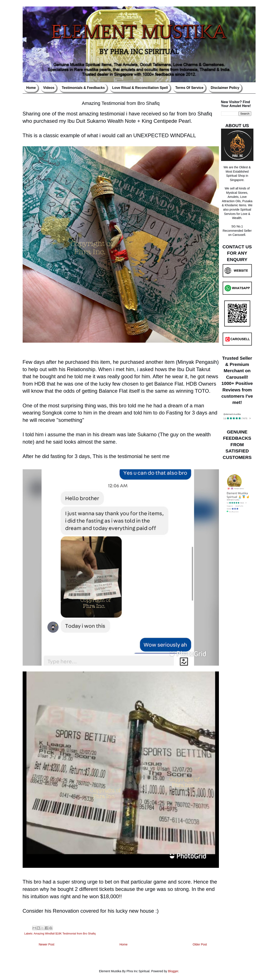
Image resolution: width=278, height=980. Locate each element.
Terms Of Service (189, 88)
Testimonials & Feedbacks (83, 88)
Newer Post (47, 944)
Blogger (173, 971)
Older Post (200, 944)
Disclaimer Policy (225, 88)
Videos (49, 88)
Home (31, 88)
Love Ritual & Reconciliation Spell (140, 88)
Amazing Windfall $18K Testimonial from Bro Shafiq (65, 934)
